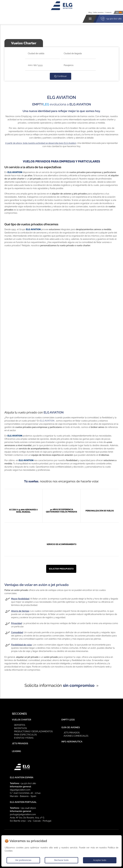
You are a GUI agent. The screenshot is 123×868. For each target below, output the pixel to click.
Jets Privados (20, 743)
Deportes (20, 725)
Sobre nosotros (98, 12)
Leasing (16, 751)
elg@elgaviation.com (20, 790)
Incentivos (20, 728)
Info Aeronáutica (72, 742)
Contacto (108, 12)
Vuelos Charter (22, 720)
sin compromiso (79, 685)
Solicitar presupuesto (61, 569)
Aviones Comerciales (76, 736)
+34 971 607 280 (114, 19)
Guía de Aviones (71, 727)
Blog (90, 12)
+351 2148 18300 (28, 808)
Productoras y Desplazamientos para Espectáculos (33, 733)
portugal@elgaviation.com (23, 814)
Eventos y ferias (24, 738)
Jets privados (72, 733)
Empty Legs (68, 720)
